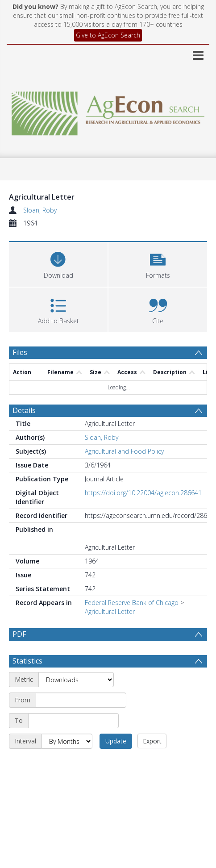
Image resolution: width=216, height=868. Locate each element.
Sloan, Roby (40, 210)
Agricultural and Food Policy (124, 451)
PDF (19, 634)
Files (20, 352)
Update (116, 741)
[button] (158, 263)
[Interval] (67, 741)
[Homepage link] (108, 111)
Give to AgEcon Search (108, 35)
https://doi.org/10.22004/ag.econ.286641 (143, 493)
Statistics (27, 661)
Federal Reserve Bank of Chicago (132, 603)
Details (24, 410)
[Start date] (81, 700)
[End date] (73, 721)
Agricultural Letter (110, 611)
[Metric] (76, 680)
